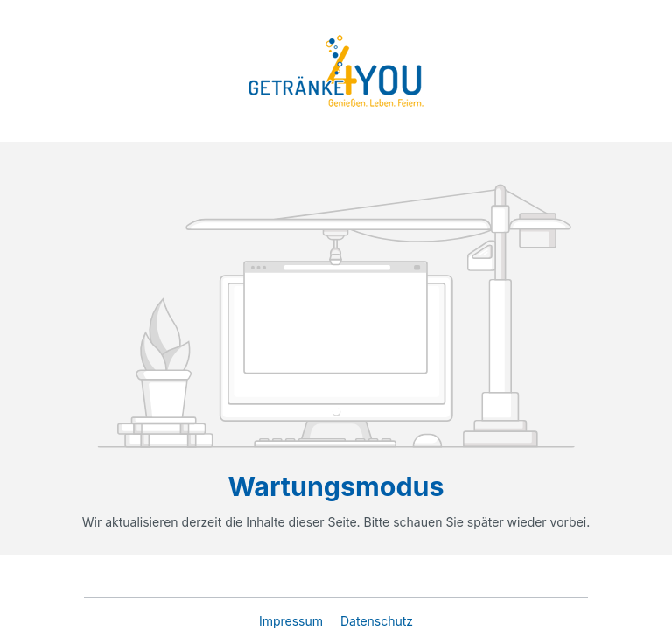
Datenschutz (377, 621)
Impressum (293, 621)
